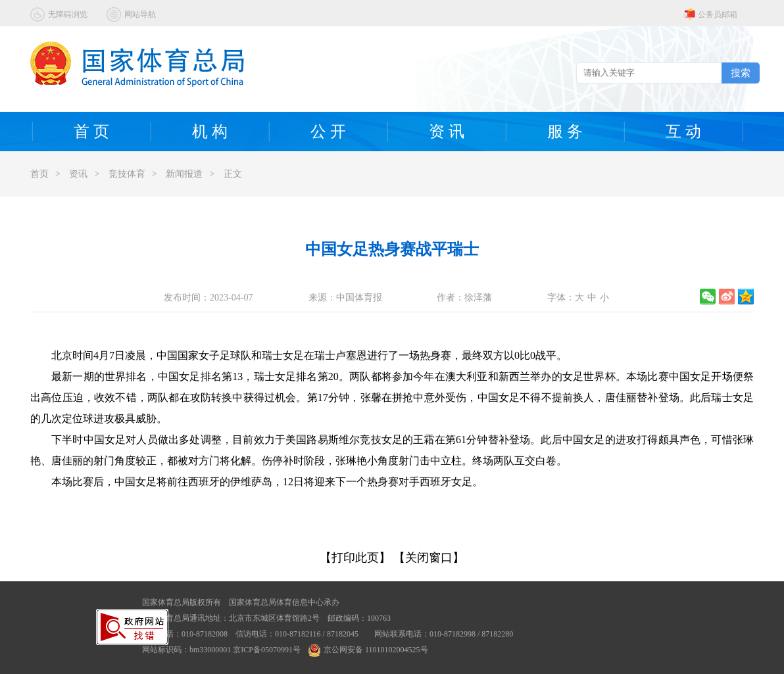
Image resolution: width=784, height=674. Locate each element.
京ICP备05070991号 (267, 650)
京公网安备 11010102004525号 (368, 650)
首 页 (91, 132)
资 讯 (447, 132)
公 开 (328, 132)
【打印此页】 (355, 558)
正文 (233, 174)
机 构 (210, 132)
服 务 (565, 132)
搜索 (741, 73)
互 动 (683, 132)
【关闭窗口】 (429, 558)
